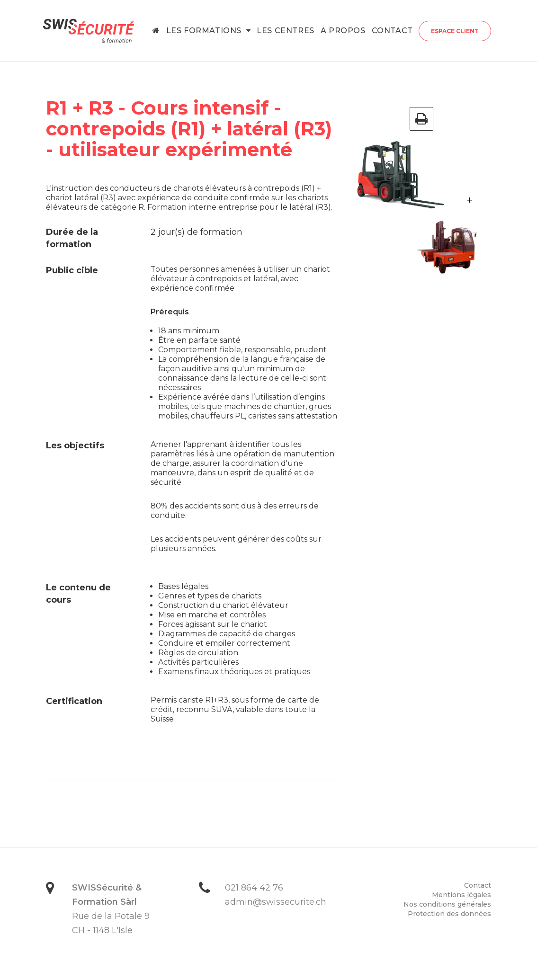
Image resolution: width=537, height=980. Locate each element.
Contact (392, 31)
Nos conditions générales (447, 904)
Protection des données (449, 914)
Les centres (286, 31)
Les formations (209, 31)
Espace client (455, 31)
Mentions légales (461, 895)
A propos (343, 31)
